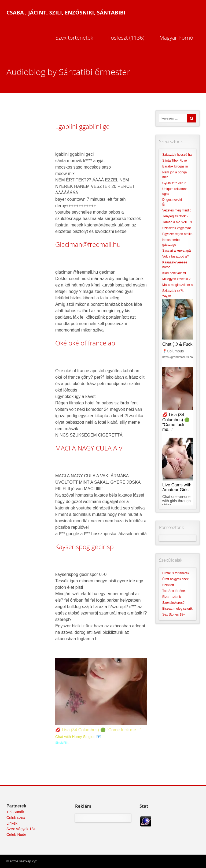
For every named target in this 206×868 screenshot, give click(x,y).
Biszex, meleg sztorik (177, 609)
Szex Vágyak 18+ (21, 829)
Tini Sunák (15, 812)
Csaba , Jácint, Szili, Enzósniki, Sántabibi (66, 12)
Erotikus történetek (176, 573)
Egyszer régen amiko (177, 234)
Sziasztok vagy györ (177, 228)
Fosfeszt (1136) (126, 38)
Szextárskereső (173, 603)
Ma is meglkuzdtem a (177, 285)
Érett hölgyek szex (175, 579)
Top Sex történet (174, 591)
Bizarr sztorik (172, 597)
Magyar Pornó (176, 38)
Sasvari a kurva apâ (176, 251)
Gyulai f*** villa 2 (174, 183)
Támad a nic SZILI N (177, 222)
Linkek (12, 823)
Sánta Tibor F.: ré (174, 161)
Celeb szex (16, 818)
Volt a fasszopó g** (176, 256)
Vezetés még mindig (177, 210)
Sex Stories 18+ (174, 614)
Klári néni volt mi (174, 273)
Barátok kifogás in (175, 166)
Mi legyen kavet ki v (176, 279)
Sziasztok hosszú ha (177, 155)
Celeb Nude (16, 835)
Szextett (168, 585)
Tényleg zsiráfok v (175, 216)
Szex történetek (74, 38)
